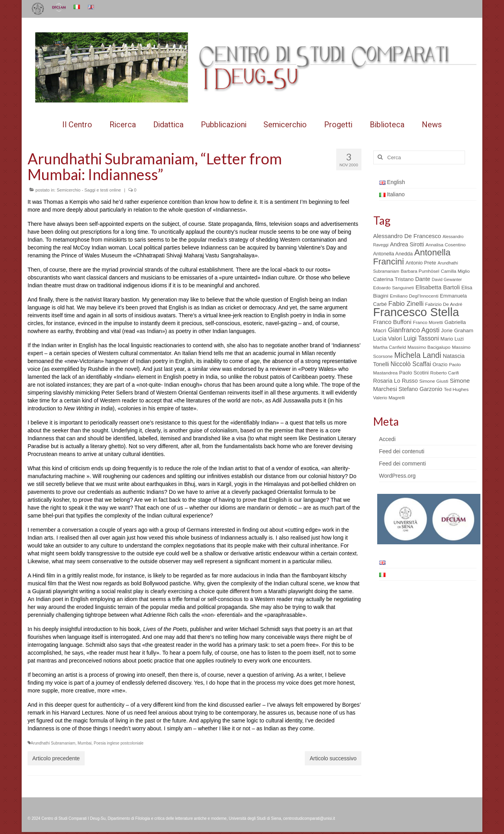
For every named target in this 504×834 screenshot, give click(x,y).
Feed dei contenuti (402, 451)
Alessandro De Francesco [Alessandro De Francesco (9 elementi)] (407, 236)
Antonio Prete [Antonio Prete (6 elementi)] (421, 263)
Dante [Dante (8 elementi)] (423, 279)
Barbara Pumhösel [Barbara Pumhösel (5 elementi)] (420, 271)
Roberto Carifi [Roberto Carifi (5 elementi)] (445, 373)
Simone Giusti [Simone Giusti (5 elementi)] (434, 381)
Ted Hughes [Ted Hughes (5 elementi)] (456, 389)
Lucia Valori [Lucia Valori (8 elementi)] (388, 339)
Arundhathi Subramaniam (53, 743)
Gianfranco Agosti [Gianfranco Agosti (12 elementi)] (414, 330)
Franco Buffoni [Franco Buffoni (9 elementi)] (392, 322)
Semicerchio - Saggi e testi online (89, 190)
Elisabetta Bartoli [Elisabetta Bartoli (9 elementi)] (438, 287)
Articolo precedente (56, 758)
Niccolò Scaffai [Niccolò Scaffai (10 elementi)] (411, 364)
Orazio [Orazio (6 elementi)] (440, 364)
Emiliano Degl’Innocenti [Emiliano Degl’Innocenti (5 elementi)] (414, 296)
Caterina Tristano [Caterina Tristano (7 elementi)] (394, 279)
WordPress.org (397, 476)
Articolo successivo (333, 758)
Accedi (387, 439)
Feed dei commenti (403, 464)
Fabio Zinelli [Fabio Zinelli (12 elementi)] (406, 304)
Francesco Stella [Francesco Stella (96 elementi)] (416, 312)
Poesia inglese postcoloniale (119, 743)
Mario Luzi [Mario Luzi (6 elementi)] (452, 339)
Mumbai (85, 743)
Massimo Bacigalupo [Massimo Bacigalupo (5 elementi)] (429, 347)
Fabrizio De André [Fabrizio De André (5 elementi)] (444, 304)
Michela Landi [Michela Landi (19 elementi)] (418, 355)
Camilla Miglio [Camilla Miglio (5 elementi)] (455, 271)
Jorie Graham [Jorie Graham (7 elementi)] (457, 330)
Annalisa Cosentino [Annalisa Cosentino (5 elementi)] (446, 245)
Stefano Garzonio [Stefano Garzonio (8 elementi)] (420, 389)
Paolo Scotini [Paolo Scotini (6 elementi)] (414, 373)
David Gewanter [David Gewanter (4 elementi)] (447, 279)
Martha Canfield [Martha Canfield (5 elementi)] (390, 347)
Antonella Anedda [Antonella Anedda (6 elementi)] (393, 254)
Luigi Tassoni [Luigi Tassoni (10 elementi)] (421, 338)
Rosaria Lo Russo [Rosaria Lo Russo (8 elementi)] (396, 381)
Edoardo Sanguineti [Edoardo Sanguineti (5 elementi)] (394, 288)
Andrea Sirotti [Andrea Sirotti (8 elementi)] (407, 244)
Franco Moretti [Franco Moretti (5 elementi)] (428, 322)
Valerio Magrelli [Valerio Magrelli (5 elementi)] (389, 398)
